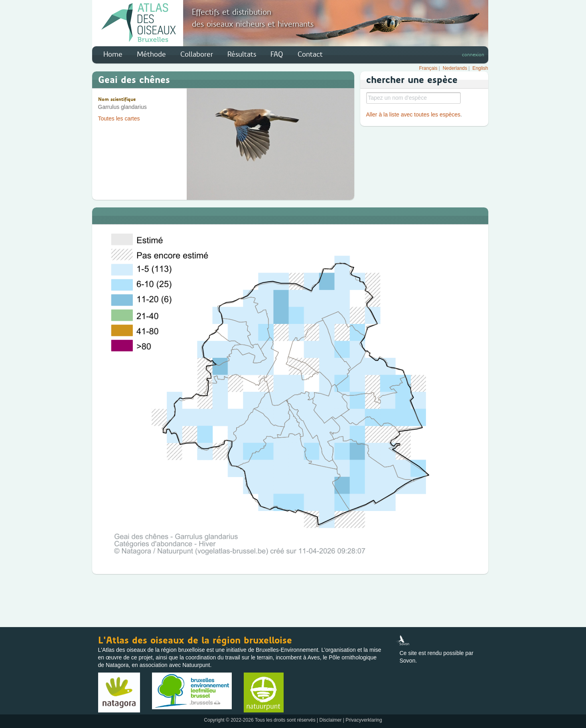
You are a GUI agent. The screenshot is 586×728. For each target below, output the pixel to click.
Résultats (242, 54)
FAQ (277, 54)
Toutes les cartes (119, 118)
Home (113, 54)
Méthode (151, 54)
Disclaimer (331, 720)
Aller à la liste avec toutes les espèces (413, 114)
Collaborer (197, 54)
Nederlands (455, 68)
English (480, 68)
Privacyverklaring (364, 720)
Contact (310, 54)
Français (428, 68)
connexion (473, 55)
